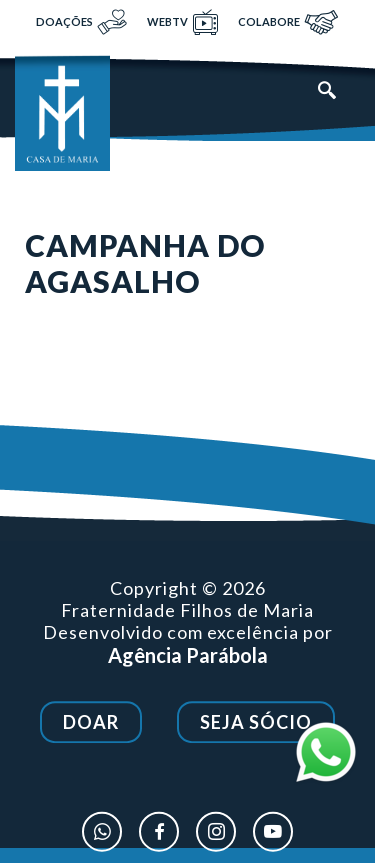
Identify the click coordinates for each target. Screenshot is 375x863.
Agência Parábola (188, 656)
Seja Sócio (256, 723)
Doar (91, 723)
